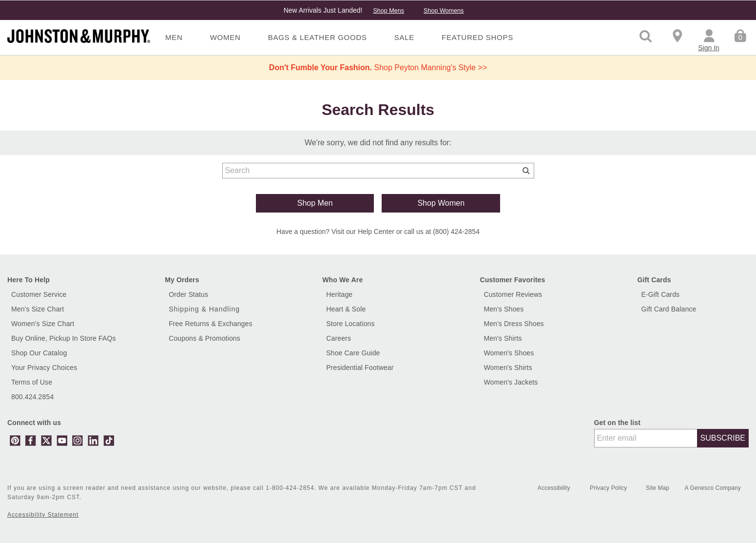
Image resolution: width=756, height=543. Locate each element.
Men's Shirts (503, 338)
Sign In (709, 48)
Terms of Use (32, 382)
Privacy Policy (609, 488)
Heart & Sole (346, 309)
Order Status (188, 294)
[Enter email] (646, 438)
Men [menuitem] (174, 37)
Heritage (339, 294)
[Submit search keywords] (526, 170)
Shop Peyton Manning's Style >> (378, 68)
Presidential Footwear (360, 368)
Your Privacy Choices (44, 368)
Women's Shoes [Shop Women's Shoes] (509, 353)
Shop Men (315, 203)
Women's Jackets (511, 382)
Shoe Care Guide (353, 353)
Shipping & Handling (204, 309)
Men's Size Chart (38, 309)
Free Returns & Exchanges (210, 324)
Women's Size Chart (43, 324)
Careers (339, 338)
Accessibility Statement (43, 515)
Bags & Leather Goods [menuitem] (318, 37)
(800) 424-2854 (456, 232)
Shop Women (441, 203)
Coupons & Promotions (204, 338)
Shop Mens (388, 11)
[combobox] (378, 171)
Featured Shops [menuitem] (477, 37)
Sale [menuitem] (404, 37)
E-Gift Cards (661, 294)
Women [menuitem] (225, 37)
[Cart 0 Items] (740, 35)
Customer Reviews (513, 294)
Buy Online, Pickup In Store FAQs (64, 338)
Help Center (376, 232)
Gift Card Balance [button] (669, 309)
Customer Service (39, 294)
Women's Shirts (508, 368)
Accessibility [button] (554, 488)
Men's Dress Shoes (514, 324)
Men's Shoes (504, 309)
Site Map (659, 488)
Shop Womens (444, 11)
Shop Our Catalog (39, 353)
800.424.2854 (32, 397)
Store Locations (350, 324)
